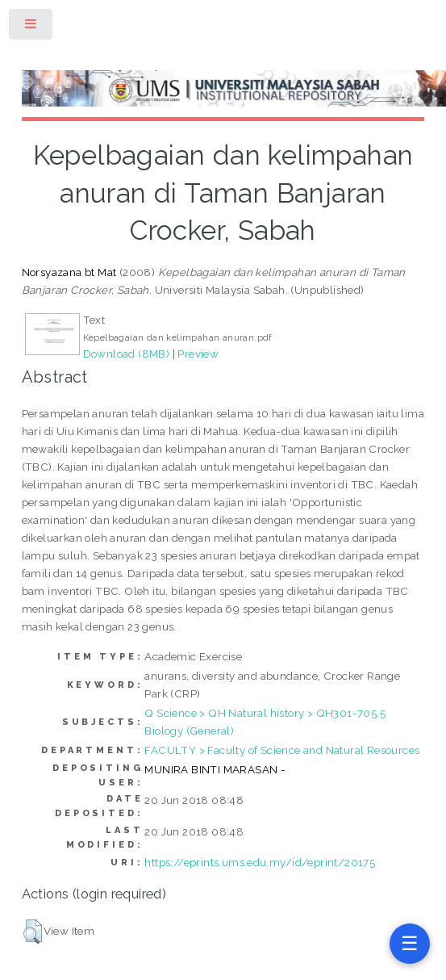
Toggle (31, 27)
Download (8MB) (127, 354)
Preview (198, 354)
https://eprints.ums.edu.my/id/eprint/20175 (260, 862)
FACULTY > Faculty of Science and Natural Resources (282, 750)
